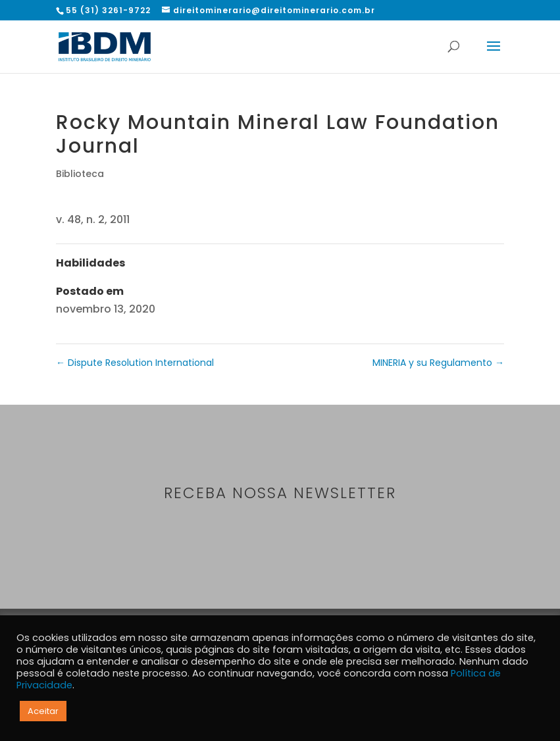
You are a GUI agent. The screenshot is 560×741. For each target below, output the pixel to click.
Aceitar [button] (43, 711)
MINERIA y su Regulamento (438, 363)
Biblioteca (80, 174)
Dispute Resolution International (135, 363)
